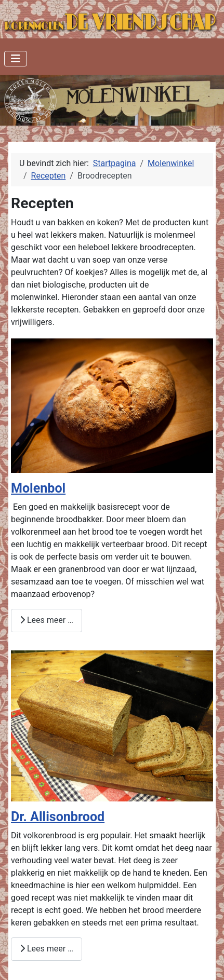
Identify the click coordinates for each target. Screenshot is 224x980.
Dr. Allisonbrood (58, 817)
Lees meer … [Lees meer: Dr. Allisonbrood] (47, 949)
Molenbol (38, 488)
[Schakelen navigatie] (16, 59)
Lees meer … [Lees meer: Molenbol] (47, 620)
